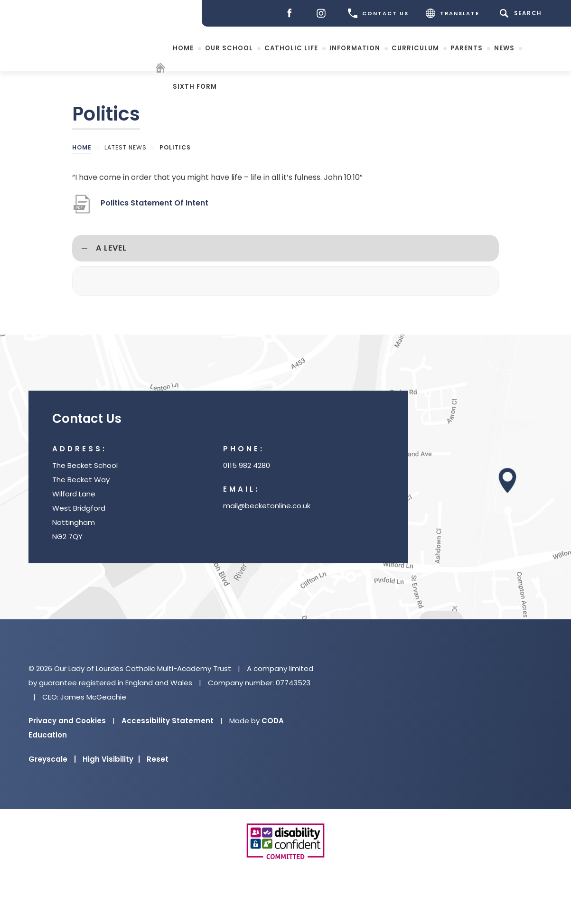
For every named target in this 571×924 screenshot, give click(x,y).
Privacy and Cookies (67, 721)
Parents (467, 48)
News (504, 48)
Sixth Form (195, 86)
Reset (158, 759)
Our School (229, 48)
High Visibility (111, 759)
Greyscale (52, 759)
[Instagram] (323, 14)
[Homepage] (162, 69)
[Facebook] (292, 14)
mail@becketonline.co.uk (267, 506)
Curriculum (415, 48)
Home (183, 48)
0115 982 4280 (247, 465)
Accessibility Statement (168, 721)
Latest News (126, 147)
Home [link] (82, 147)
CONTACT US (378, 13)
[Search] (522, 13)
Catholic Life (291, 48)
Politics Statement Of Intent (154, 203)
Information (355, 48)
